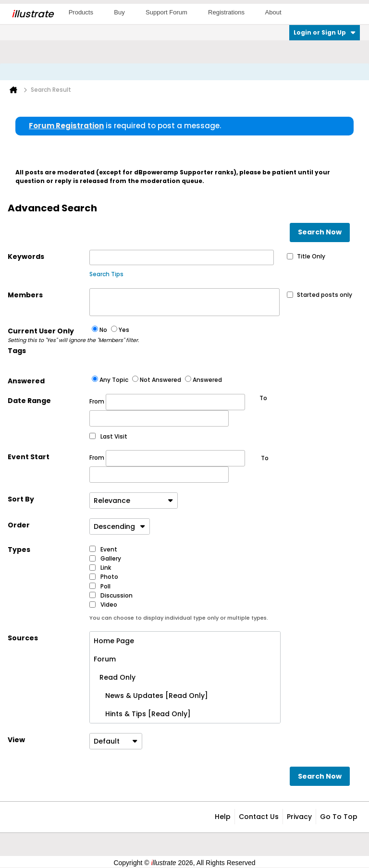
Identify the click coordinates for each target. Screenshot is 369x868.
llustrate (32, 14)
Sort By (21, 499)
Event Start (29, 457)
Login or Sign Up (325, 32)
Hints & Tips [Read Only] (142, 714)
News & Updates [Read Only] (151, 696)
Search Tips (106, 274)
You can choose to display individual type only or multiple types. (179, 618)
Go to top (339, 817)
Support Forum (166, 12)
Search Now (320, 232)
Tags (17, 351)
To (265, 458)
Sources (23, 638)
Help (223, 817)
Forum (105, 659)
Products (81, 12)
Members (25, 295)
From (167, 402)
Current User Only (49, 335)
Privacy (299, 817)
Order (19, 525)
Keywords (26, 257)
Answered (26, 381)
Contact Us (259, 817)
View (16, 740)
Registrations (226, 12)
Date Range (29, 401)
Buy (119, 12)
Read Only (115, 677)
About (273, 12)
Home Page (114, 641)
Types (19, 550)
